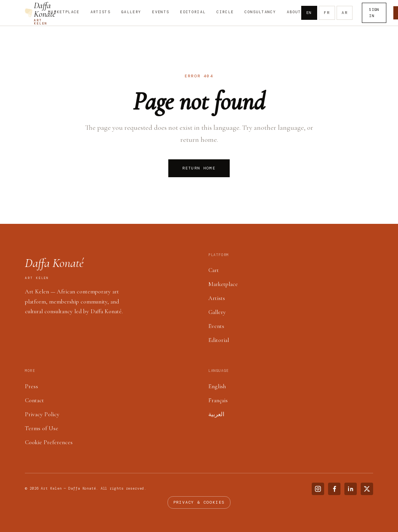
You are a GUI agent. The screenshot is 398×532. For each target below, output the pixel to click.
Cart (214, 270)
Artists (100, 12)
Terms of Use (42, 428)
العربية (216, 414)
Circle (225, 12)
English (217, 386)
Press (31, 386)
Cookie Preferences (49, 442)
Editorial (193, 12)
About (294, 12)
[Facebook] (334, 489)
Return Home (199, 168)
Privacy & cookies (199, 502)
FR (327, 13)
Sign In (374, 13)
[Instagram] (318, 489)
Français (218, 400)
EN (309, 13)
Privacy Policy (42, 414)
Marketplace (64, 12)
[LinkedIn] (351, 489)
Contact (34, 400)
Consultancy (260, 12)
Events (161, 12)
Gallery (131, 12)
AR (345, 13)
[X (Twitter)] (367, 489)
